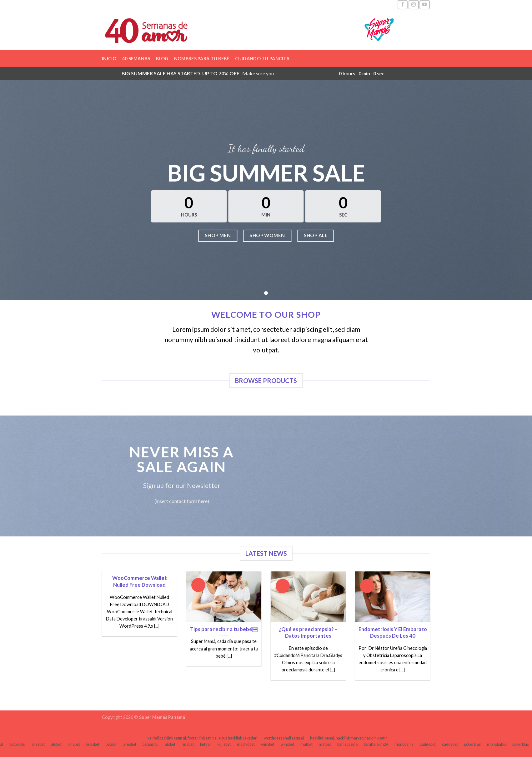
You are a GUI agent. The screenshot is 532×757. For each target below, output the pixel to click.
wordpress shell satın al (284, 738)
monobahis (404, 744)
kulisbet (93, 744)
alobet (56, 744)
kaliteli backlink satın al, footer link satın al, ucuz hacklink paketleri (203, 738)
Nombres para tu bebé (202, 59)
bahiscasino (347, 744)
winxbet (268, 744)
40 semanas (136, 59)
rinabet (74, 744)
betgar (111, 744)
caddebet (428, 744)
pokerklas (472, 744)
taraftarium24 (376, 744)
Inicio (109, 59)
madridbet (246, 744)
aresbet (38, 744)
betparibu (17, 744)
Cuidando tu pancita (262, 59)
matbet (306, 744)
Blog (162, 59)
